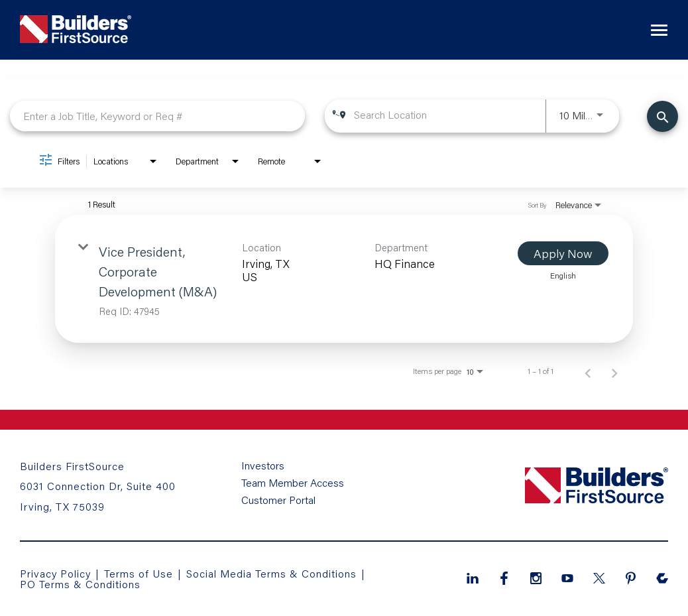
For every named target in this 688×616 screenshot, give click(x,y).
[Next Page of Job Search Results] (614, 371)
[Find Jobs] (662, 116)
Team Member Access (293, 483)
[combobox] (157, 116)
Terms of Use (140, 573)
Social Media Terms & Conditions (271, 573)
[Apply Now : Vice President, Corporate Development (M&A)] (563, 253)
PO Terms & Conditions (80, 584)
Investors (263, 465)
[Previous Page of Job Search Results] (588, 371)
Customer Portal (278, 500)
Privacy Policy (55, 573)
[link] (344, 279)
